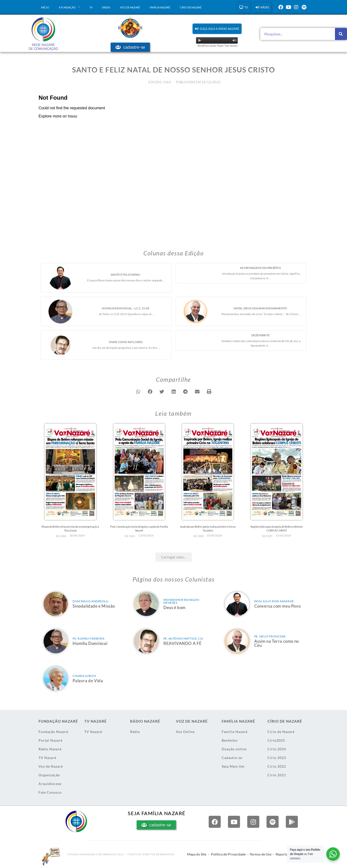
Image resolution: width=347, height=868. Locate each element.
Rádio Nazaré (50, 749)
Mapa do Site (197, 854)
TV (91, 7)
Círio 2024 (277, 749)
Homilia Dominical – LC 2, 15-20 (125, 308)
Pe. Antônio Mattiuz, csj (183, 638)
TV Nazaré (47, 758)
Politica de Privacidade (228, 854)
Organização (49, 775)
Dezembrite (260, 335)
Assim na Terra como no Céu (277, 643)
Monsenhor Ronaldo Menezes (181, 601)
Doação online (234, 749)
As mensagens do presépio (260, 268)
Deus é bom (174, 607)
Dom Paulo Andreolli (91, 601)
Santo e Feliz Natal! (126, 275)
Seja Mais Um (233, 766)
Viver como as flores (126, 342)
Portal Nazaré (50, 740)
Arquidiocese (50, 784)
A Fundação (69, 7)
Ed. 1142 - (62, 536)
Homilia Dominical (90, 643)
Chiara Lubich (84, 676)
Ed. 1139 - (268, 536)
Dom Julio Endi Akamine (274, 601)
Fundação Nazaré (53, 732)
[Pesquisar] (341, 34)
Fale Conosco (50, 792)
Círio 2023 (277, 758)
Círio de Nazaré (191, 7)
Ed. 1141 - (130, 536)
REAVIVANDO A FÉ (183, 643)
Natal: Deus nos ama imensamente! (260, 308)
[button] (217, 29)
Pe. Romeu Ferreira (88, 638)
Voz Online (185, 732)
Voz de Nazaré (130, 7)
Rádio (106, 7)
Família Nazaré (160, 7)
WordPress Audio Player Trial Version (218, 46)
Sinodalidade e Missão (94, 606)
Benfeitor (230, 740)
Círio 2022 (277, 766)
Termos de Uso (261, 854)
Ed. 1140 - (199, 536)
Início (45, 7)
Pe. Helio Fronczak (270, 636)
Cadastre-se (232, 758)
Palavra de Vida (88, 681)
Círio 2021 (277, 775)
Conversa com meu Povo (277, 606)
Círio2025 (276, 740)
